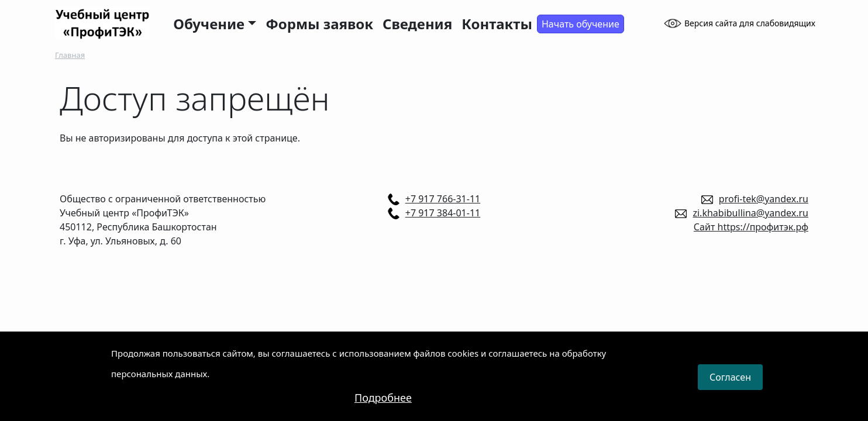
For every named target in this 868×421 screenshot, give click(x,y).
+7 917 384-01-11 (443, 213)
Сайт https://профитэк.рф (751, 227)
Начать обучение (581, 24)
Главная (70, 55)
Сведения (417, 24)
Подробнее (383, 405)
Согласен (730, 385)
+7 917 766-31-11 (443, 199)
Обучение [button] (209, 24)
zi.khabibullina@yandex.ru (750, 213)
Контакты (497, 24)
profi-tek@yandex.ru (764, 199)
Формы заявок (319, 24)
